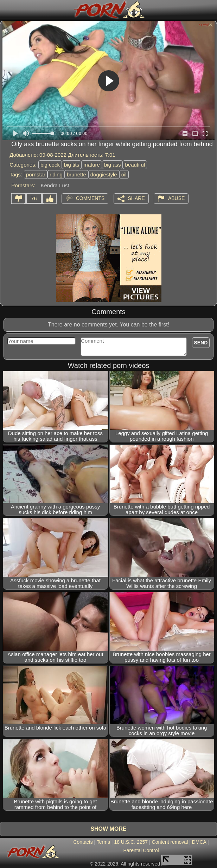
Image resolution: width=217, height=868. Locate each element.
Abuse (176, 198)
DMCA (199, 842)
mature (92, 165)
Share (136, 198)
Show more (108, 829)
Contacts (83, 842)
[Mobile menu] (6, 9)
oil (124, 174)
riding (56, 174)
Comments (90, 198)
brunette (76, 174)
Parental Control (141, 850)
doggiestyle (104, 174)
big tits (72, 165)
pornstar (36, 174)
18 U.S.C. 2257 (131, 842)
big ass (113, 165)
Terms (103, 842)
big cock (50, 165)
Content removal (170, 842)
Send (201, 343)
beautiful (135, 165)
